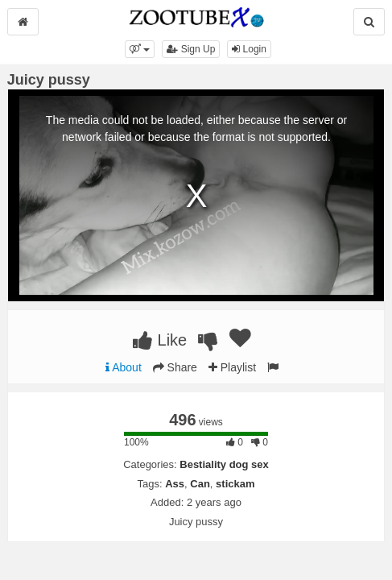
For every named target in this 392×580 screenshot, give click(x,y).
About (124, 367)
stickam (235, 484)
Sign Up (191, 49)
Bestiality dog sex (224, 464)
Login (249, 49)
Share (175, 367)
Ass (175, 484)
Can (200, 484)
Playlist (232, 367)
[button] (140, 49)
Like (160, 340)
